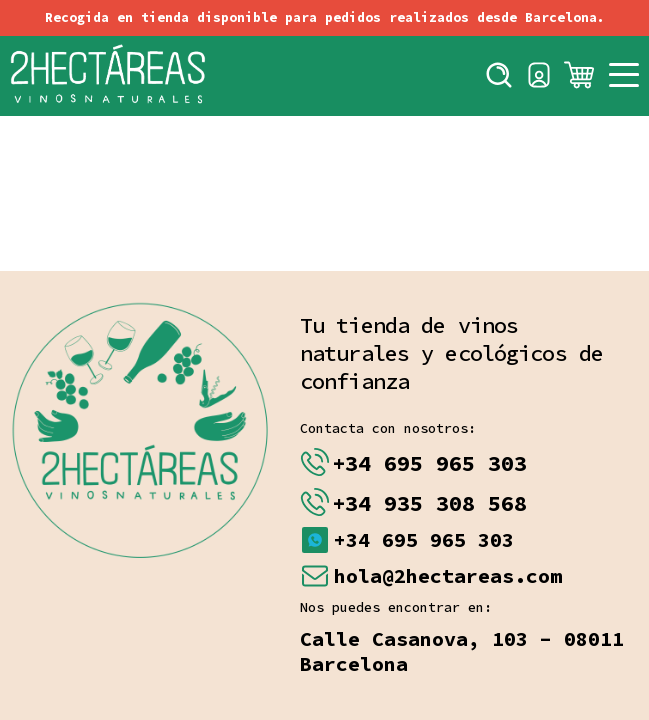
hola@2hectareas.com (448, 575)
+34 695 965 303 (429, 463)
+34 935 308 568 (429, 503)
